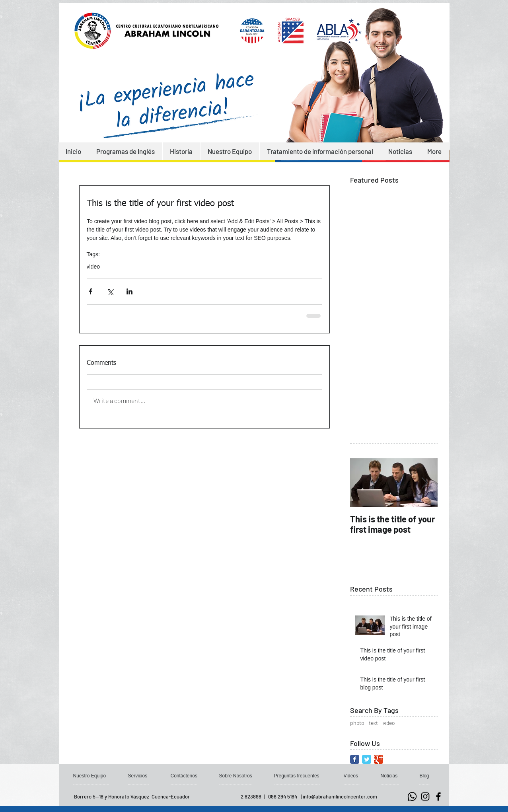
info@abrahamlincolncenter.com (340, 796)
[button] (425, 776)
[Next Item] (425, 483)
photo (357, 723)
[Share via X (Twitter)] (110, 291)
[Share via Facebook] (91, 291)
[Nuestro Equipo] (90, 776)
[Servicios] (138, 776)
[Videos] (351, 776)
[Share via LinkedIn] (129, 291)
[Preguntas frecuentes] (298, 776)
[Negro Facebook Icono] (438, 796)
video (93, 267)
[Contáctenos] (185, 776)
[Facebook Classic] (355, 759)
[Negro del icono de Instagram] (425, 796)
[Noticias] (390, 776)
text (373, 723)
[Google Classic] (379, 759)
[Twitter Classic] (367, 759)
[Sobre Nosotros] (236, 776)
